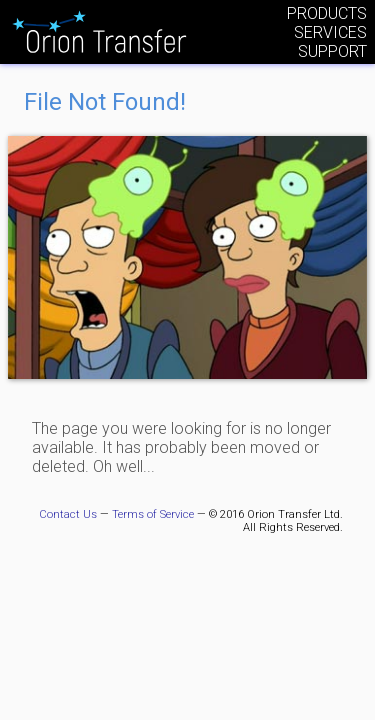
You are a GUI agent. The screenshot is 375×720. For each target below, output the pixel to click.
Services (330, 32)
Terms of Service (153, 514)
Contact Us (68, 514)
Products (327, 13)
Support (332, 51)
